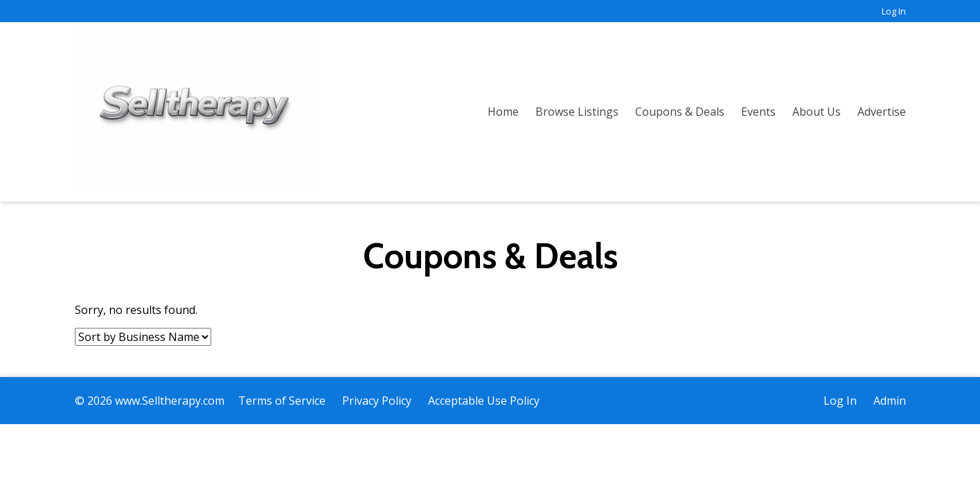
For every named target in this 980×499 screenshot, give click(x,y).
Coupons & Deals (680, 112)
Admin (890, 401)
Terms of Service (282, 401)
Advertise (882, 112)
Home (503, 112)
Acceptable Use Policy (484, 401)
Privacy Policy (377, 401)
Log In (894, 11)
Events (758, 112)
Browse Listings (577, 112)
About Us (817, 112)
